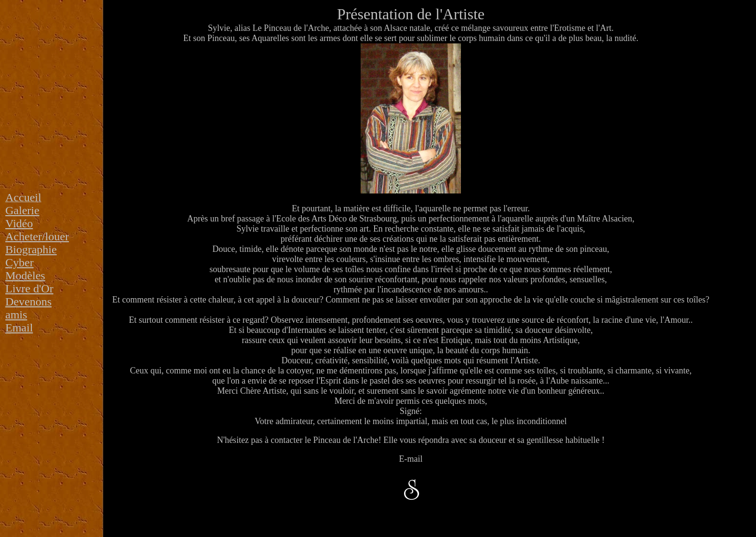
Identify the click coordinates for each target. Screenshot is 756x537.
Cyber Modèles (25, 269)
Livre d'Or (29, 289)
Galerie (22, 210)
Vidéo (19, 223)
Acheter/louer (37, 236)
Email (19, 328)
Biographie (31, 249)
